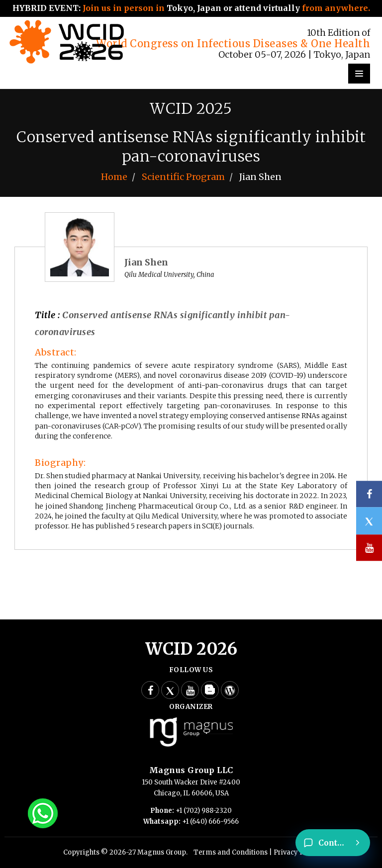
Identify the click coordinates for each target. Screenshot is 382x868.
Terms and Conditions (231, 852)
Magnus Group (162, 852)
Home (114, 177)
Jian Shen (146, 262)
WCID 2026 (191, 649)
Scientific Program (183, 177)
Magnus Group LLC (191, 770)
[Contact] (333, 843)
